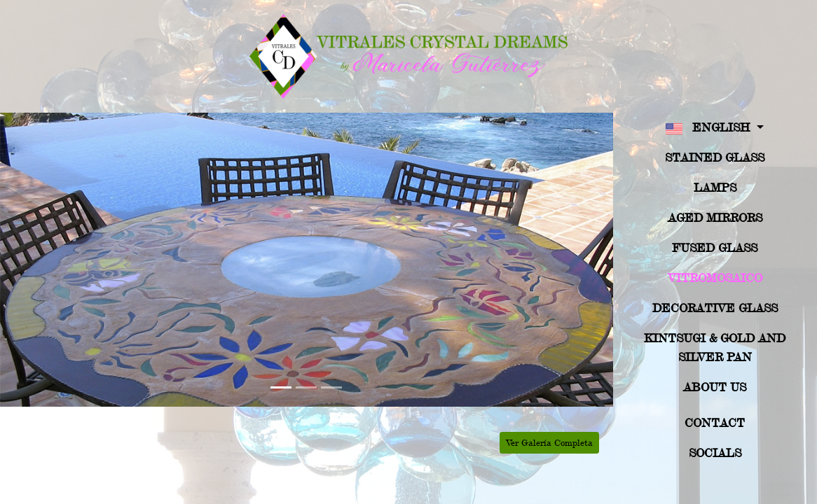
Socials (715, 453)
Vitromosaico (715, 278)
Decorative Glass (715, 308)
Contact (715, 422)
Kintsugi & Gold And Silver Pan (715, 347)
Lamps (715, 187)
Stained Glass (715, 157)
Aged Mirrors (715, 217)
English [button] (709, 128)
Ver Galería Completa (549, 442)
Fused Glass (715, 247)
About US (715, 387)
